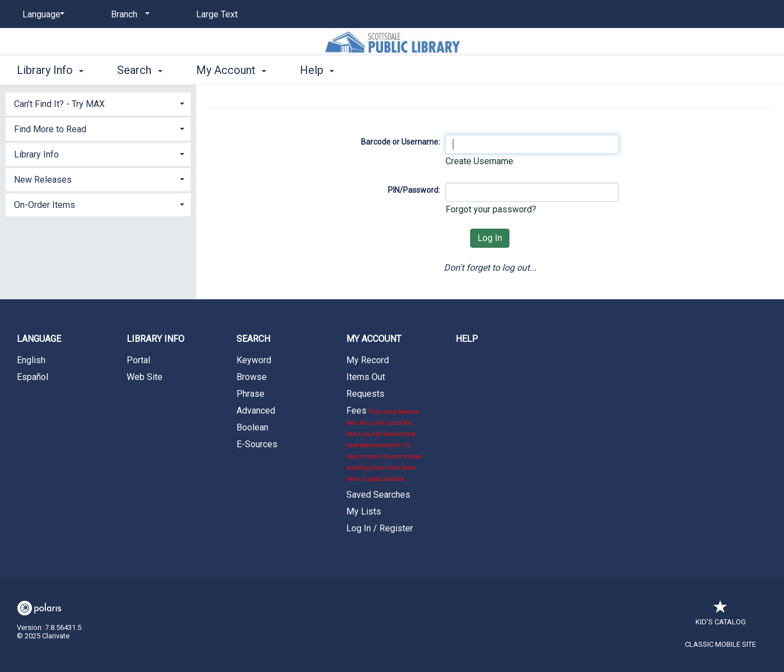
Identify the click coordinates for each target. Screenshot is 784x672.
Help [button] (317, 70)
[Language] (41, 15)
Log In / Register (380, 528)
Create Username (479, 161)
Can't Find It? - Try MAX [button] (59, 104)
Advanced (256, 411)
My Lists (364, 511)
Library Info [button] (50, 70)
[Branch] (128, 15)
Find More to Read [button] (50, 129)
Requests (365, 394)
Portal (138, 360)
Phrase (250, 394)
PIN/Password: (414, 190)
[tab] (98, 103)
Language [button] (39, 339)
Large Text (217, 14)
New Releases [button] (43, 180)
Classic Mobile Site (720, 644)
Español (33, 377)
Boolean (252, 427)
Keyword (254, 360)
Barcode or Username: (400, 142)
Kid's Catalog (721, 616)
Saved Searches (378, 495)
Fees (384, 444)
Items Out (366, 377)
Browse (252, 377)
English (31, 360)
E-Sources (257, 444)
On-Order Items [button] (45, 205)
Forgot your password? (491, 209)
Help (467, 339)
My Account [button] (231, 70)
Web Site (145, 377)
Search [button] (140, 70)
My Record (368, 360)
